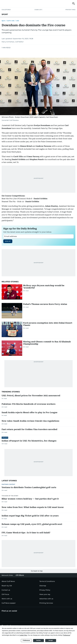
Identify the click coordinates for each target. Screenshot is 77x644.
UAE (18, 21)
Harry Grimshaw (8, 42)
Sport (3, 21)
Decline (38, 640)
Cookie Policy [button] (23, 635)
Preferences (26, 640)
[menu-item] (7, 586)
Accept (51, 640)
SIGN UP (8, 241)
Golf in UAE (11, 21)
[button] (3, 4)
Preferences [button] (67, 635)
